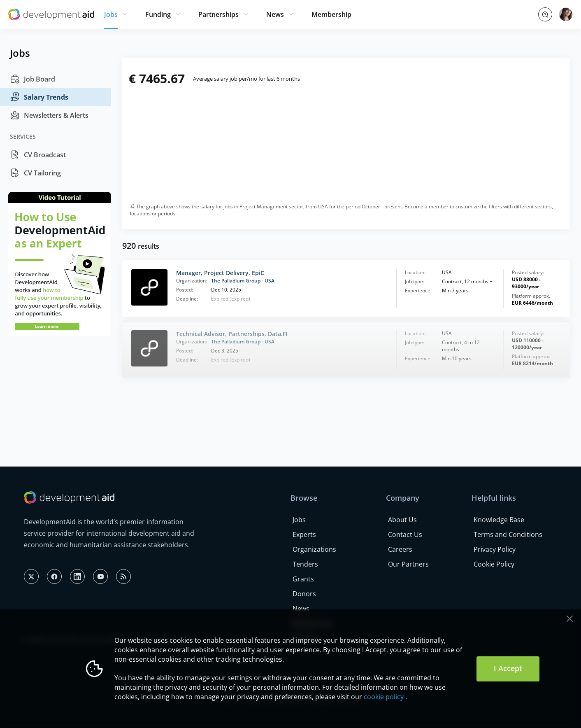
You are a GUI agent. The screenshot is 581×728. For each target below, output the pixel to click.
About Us (402, 520)
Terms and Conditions (508, 534)
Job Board (33, 79)
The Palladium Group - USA (243, 281)
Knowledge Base (499, 520)
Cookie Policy (494, 564)
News (275, 14)
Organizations (314, 549)
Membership (331, 14)
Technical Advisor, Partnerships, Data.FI (232, 334)
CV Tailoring (35, 173)
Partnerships (218, 14)
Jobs (111, 14)
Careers (400, 549)
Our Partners (408, 564)
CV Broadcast (38, 155)
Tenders (305, 564)
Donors (304, 594)
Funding (158, 14)
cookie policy (384, 697)
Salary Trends (39, 97)
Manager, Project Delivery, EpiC (220, 273)
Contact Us (405, 534)
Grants (303, 579)
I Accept (508, 668)
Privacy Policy (495, 549)
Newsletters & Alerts (49, 115)
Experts (304, 534)
